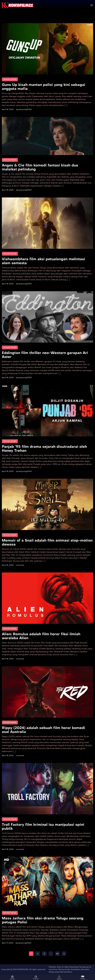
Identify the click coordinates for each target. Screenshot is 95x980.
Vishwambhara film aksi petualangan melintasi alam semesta (43, 261)
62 (57, 954)
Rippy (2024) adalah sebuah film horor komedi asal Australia (43, 730)
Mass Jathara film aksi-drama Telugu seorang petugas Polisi (43, 920)
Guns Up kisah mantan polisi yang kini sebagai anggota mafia (44, 87)
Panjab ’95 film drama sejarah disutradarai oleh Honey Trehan (44, 449)
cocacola (20, 565)
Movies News (10, 79)
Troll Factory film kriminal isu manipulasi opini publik (43, 827)
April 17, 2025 (8, 943)
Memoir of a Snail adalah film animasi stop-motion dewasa (47, 542)
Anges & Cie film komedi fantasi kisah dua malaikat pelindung (40, 167)
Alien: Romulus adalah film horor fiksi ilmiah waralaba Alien (41, 636)
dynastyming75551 (24, 109)
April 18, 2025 (8, 109)
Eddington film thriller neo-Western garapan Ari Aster (45, 355)
